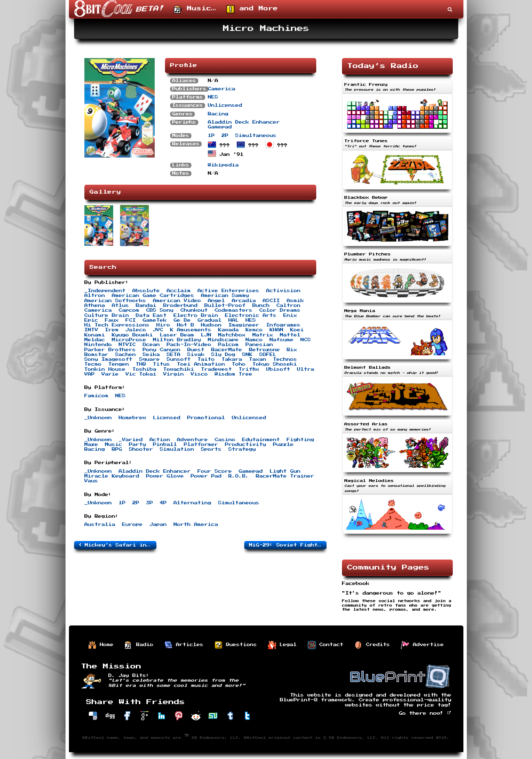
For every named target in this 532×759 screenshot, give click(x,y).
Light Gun (285, 471)
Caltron (288, 306)
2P (225, 136)
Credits (372, 645)
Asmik (295, 301)
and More (252, 9)
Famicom (96, 396)
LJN (206, 335)
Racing (218, 114)
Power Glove (165, 476)
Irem (112, 330)
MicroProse (129, 340)
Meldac (95, 340)
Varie (110, 374)
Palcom (228, 345)
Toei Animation (201, 364)
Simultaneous (256, 136)
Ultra (306, 369)
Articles (184, 645)
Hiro (163, 325)
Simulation (177, 449)
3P (150, 503)
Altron (95, 296)
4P (163, 503)
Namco (254, 340)
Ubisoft (278, 369)
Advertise (423, 645)
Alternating (192, 503)
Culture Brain (107, 315)
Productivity (246, 445)
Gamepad (220, 127)
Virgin (174, 374)
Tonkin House (105, 369)
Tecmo (93, 364)
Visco (199, 374)
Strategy (242, 449)
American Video (177, 301)
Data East (151, 315)
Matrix (263, 335)
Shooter (141, 449)
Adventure (192, 440)
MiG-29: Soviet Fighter (288, 545)
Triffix (249, 369)
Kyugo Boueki (132, 335)
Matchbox (232, 335)
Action (160, 440)
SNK (247, 355)
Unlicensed (225, 105)
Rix (292, 350)
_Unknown (98, 418)
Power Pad (206, 476)
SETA (174, 355)
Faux (112, 320)
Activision (283, 291)
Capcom (129, 310)
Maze (91, 445)
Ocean (151, 345)
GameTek (155, 320)
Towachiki (179, 369)
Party (138, 445)
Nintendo (98, 345)
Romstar (96, 355)
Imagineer (244, 325)
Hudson (211, 325)
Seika (151, 355)
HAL (234, 320)
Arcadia (244, 301)
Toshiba (144, 369)
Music (114, 445)
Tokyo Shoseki (275, 364)
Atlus (120, 306)
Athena (95, 306)
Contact (326, 645)
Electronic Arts (251, 315)
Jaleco (136, 330)
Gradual (210, 320)
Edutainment (261, 440)
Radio (139, 645)
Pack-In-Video (189, 345)
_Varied (131, 440)
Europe (132, 525)
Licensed (167, 418)
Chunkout (194, 310)
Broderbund (180, 306)
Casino (225, 440)
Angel (216, 301)
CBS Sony (160, 310)
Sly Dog (223, 355)
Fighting (300, 440)
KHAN (276, 330)
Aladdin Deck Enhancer (244, 122)
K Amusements (191, 330)
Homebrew (132, 418)
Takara (232, 359)
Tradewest (216, 369)
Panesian (259, 345)
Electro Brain (196, 315)
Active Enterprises (228, 291)
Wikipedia (223, 165)
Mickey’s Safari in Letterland (118, 545)
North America (196, 525)
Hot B (186, 325)
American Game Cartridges (153, 296)
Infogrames (283, 325)
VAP (90, 374)
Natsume (282, 340)
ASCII (271, 301)
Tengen (119, 364)
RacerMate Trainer (285, 476)
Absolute (146, 291)
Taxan (258, 359)
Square (150, 359)
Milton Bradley (177, 340)
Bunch (261, 306)
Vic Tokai (141, 374)
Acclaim (179, 291)
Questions (236, 645)
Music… (195, 9)
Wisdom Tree (234, 374)
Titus (162, 364)
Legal (282, 645)
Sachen (126, 355)
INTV (91, 330)
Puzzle (283, 445)
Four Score (215, 471)
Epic (91, 320)
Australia (100, 525)
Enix (290, 315)
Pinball (165, 445)
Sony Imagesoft (108, 359)
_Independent (105, 291)
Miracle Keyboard (112, 476)
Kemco (254, 330)
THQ (141, 364)
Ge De (182, 320)
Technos (285, 359)
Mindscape (223, 340)
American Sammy (225, 296)
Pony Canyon (162, 350)
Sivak (196, 355)
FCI (131, 320)
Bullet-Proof (225, 306)
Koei (297, 330)
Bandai (146, 306)
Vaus (91, 481)
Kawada (228, 330)
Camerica (222, 89)
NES (213, 97)
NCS (306, 340)
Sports (211, 449)
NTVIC (127, 345)
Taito (206, 359)
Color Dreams (280, 310)
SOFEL (268, 355)
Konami (95, 335)
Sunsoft (179, 359)
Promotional (206, 418)
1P (211, 136)
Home (101, 645)
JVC (158, 330)
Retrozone (264, 350)
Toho (239, 364)
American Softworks (115, 301)
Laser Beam (177, 335)
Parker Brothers (110, 350)
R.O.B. (239, 476)
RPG (117, 449)
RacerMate (227, 350)
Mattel (290, 335)
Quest (196, 350)
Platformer (201, 445)
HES (251, 320)
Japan (158, 525)
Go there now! (425, 713)
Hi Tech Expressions (117, 325)
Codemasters (234, 310)
